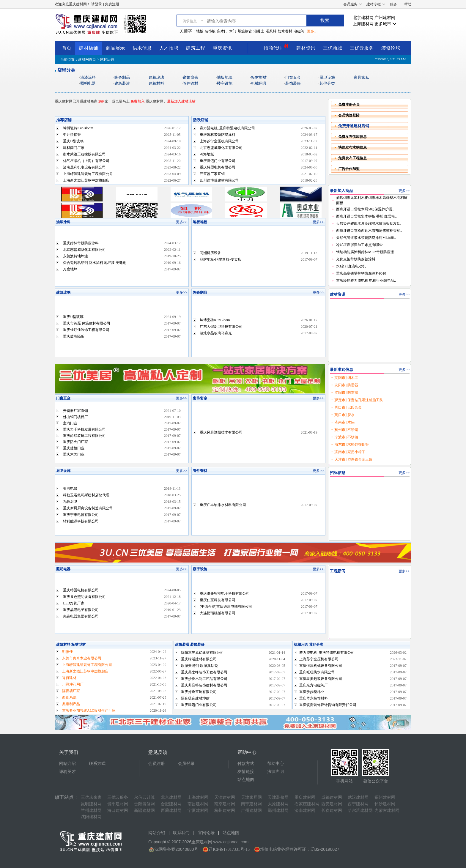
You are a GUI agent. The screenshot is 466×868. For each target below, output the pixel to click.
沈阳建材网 (91, 817)
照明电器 (88, 83)
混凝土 (259, 31)
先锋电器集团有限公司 (81, 616)
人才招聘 (169, 48)
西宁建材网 (358, 804)
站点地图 (246, 780)
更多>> (182, 222)
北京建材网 (363, 18)
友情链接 (246, 772)
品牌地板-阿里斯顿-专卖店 (221, 259)
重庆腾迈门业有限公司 (218, 161)
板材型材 (259, 77)
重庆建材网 (305, 797)
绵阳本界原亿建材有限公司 (202, 653)
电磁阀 (299, 31)
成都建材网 (332, 797)
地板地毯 (225, 77)
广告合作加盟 (349, 169)
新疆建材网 (144, 810)
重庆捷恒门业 (74, 448)
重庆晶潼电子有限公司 (81, 610)
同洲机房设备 (210, 253)
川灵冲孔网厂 (73, 684)
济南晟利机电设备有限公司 (84, 167)
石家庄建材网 (307, 804)
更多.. (311, 31)
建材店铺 (89, 48)
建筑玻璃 (156, 77)
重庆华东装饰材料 (314, 698)
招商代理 (276, 47)
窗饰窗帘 (191, 77)
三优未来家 (91, 797)
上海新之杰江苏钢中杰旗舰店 (86, 180)
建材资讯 (306, 48)
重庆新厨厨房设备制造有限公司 (88, 508)
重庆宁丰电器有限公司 (81, 515)
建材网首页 (87, 59)
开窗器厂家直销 (212, 174)
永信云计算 (144, 797)
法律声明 (275, 772)
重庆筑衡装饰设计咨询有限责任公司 (328, 705)
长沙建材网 (385, 804)
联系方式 (97, 764)
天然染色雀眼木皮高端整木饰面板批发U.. (369, 223)
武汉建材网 (358, 797)
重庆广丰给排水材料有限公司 (223, 505)
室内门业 (70, 423)
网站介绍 (67, 764)
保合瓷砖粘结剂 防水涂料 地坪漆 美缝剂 (95, 263)
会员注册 (157, 764)
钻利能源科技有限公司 (81, 521)
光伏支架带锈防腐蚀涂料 (356, 259)
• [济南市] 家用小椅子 (348, 452)
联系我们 (181, 833)
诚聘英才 (67, 772)
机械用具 (259, 83)
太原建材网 (278, 804)
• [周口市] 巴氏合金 (347, 407)
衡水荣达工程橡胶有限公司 (84, 154)
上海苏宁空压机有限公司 (219, 141)
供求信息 (142, 48)
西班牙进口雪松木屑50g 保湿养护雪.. (365, 209)
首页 (67, 48)
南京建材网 (225, 804)
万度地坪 (70, 269)
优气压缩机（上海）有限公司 (86, 161)
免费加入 (138, 101)
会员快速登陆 (349, 115)
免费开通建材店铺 (354, 126)
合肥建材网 (171, 804)
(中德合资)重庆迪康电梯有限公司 (226, 607)
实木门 (222, 31)
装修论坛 (391, 48)
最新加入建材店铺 (181, 101)
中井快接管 (72, 135)
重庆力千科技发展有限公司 (84, 429)
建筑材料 (156, 83)
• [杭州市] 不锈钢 (345, 430)
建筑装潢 (122, 83)
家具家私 (361, 77)
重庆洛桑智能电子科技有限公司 (225, 593)
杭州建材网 (225, 810)
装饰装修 (293, 83)
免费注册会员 (349, 105)
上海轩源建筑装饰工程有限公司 (88, 174)
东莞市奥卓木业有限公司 (82, 658)
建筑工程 (196, 48)
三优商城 (333, 48)
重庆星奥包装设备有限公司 (321, 679)
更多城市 (385, 24)
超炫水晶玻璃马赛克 (216, 333)
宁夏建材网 (198, 810)
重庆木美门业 (74, 454)
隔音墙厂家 (71, 691)
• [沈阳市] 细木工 (345, 378)
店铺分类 (66, 70)
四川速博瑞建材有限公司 (219, 180)
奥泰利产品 (71, 704)
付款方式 (246, 764)
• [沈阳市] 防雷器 (345, 385)
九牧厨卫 (70, 502)
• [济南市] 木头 (343, 422)
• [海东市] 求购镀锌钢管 (350, 445)
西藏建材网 (171, 810)
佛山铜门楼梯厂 (75, 417)
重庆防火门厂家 (75, 442)
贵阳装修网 (144, 804)
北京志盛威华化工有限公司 (221, 148)
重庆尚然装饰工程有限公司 (84, 436)
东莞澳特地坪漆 (75, 256)
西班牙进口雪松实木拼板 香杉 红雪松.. (366, 216)
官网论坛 (206, 833)
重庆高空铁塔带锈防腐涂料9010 (361, 273)
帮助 (408, 4)
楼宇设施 (225, 83)
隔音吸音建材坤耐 (195, 698)
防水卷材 (285, 31)
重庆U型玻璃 (73, 141)
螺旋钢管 (245, 31)
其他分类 (327, 83)
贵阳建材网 (118, 804)
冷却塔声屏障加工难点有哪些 (359, 245)
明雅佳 (67, 652)
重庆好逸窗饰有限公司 (199, 692)
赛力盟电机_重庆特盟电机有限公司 (227, 128)
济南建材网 (305, 810)
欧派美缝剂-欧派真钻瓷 (199, 666)
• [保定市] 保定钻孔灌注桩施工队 (357, 400)
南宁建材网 (251, 804)
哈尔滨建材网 (360, 810)
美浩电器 (70, 489)
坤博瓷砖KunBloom (78, 128)
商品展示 (115, 48)
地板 (200, 31)
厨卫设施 (327, 77)
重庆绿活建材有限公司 (199, 659)
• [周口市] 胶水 (343, 415)
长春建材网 (332, 810)
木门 (233, 31)
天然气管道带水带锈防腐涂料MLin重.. (366, 238)
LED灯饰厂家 (74, 603)
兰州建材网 (91, 810)
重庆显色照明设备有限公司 (84, 597)
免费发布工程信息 (352, 158)
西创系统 (69, 697)
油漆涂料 (88, 77)
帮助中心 (275, 764)
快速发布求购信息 (352, 147)
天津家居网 (251, 797)
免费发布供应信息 (352, 137)
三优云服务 (362, 48)
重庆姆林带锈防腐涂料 (218, 135)
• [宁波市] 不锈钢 (345, 437)
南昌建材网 (198, 804)
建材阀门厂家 (74, 148)
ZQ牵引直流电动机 (351, 266)
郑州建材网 (278, 810)
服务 (393, 4)
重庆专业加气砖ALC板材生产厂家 (89, 711)
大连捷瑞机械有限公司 (218, 613)
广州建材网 (385, 18)
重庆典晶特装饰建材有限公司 (204, 685)
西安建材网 (332, 804)
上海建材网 (363, 24)
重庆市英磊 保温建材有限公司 (87, 323)
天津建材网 (225, 797)
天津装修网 (278, 797)
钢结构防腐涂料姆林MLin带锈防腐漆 (365, 252)
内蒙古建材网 (387, 810)
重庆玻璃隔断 (74, 336)
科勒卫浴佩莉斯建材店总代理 (86, 495)
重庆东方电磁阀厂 (314, 685)
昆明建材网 (91, 804)
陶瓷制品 (122, 77)
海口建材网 (118, 810)
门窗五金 (293, 77)
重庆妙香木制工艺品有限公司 (204, 679)
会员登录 (186, 764)
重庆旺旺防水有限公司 (317, 672)
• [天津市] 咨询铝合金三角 (352, 459)
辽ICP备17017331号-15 (229, 849)
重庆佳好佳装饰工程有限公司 (86, 330)
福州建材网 (385, 797)
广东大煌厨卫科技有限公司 (221, 327)
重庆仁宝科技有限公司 (218, 600)
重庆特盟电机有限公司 (218, 167)
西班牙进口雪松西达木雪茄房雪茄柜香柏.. (369, 231)
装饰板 (210, 31)
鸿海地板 (207, 154)
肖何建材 (69, 678)
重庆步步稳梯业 (312, 692)
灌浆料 (271, 31)
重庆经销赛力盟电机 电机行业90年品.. (366, 281)
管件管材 (191, 83)
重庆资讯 (222, 48)
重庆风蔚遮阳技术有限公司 (221, 432)
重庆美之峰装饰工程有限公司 (204, 672)
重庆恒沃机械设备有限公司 (321, 666)
